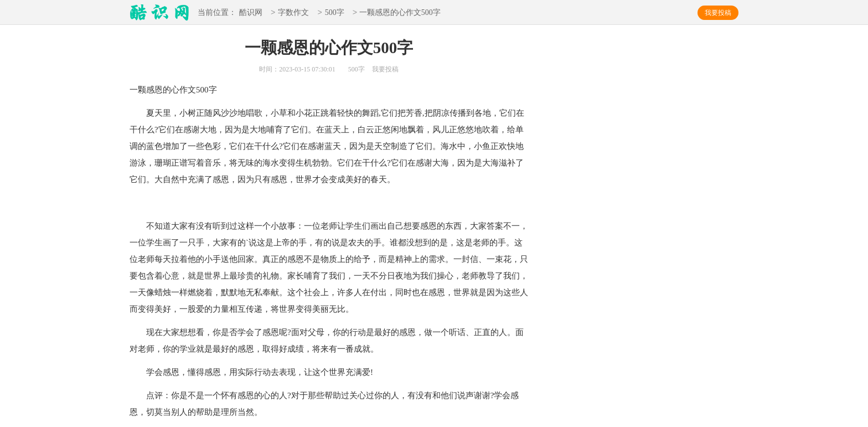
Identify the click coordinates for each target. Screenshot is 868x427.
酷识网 (251, 13)
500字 (335, 13)
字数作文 (293, 13)
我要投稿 (718, 13)
